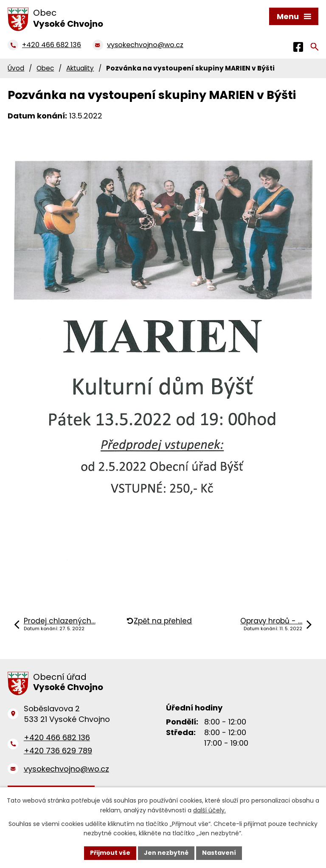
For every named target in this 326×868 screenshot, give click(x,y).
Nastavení (219, 853)
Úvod (16, 68)
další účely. (209, 810)
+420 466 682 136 (57, 737)
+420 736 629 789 (58, 751)
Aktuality (80, 68)
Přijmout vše (110, 853)
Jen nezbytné (166, 853)
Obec (45, 68)
